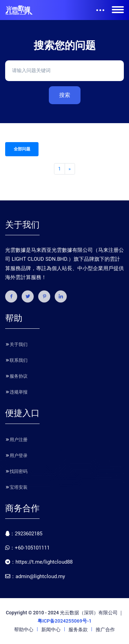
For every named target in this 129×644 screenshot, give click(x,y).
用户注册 (16, 440)
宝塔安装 (16, 487)
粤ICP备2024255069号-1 (64, 621)
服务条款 (78, 630)
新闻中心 (51, 630)
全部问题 (22, 149)
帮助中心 (24, 630)
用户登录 (16, 455)
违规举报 (16, 392)
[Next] (70, 169)
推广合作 (105, 630)
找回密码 (16, 471)
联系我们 (16, 360)
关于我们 (16, 344)
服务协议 (16, 376)
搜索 (65, 95)
